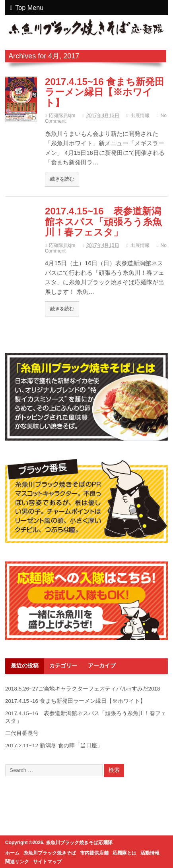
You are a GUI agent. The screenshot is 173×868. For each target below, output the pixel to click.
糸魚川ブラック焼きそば (50, 853)
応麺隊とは (124, 853)
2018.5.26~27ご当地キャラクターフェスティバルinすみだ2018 (83, 689)
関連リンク (17, 862)
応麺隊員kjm (62, 116)
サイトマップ (47, 862)
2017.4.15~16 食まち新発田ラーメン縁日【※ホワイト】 (105, 92)
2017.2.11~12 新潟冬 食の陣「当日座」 (54, 746)
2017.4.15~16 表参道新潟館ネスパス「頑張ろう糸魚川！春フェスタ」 (103, 222)
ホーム (12, 853)
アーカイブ (102, 666)
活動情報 (150, 853)
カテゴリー (63, 666)
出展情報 (140, 116)
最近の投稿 (25, 666)
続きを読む (62, 179)
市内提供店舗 (94, 853)
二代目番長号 (22, 733)
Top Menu (27, 8)
